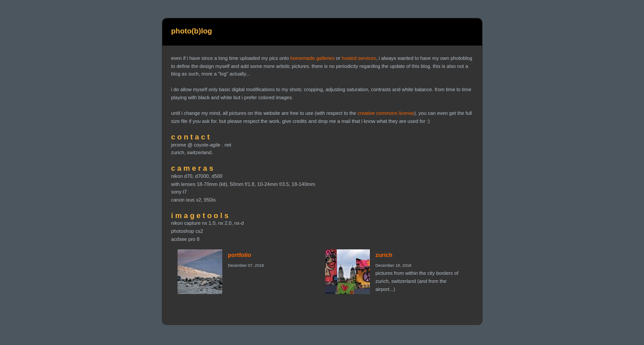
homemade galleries (312, 58)
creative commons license (386, 113)
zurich (384, 255)
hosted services (359, 58)
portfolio (240, 255)
